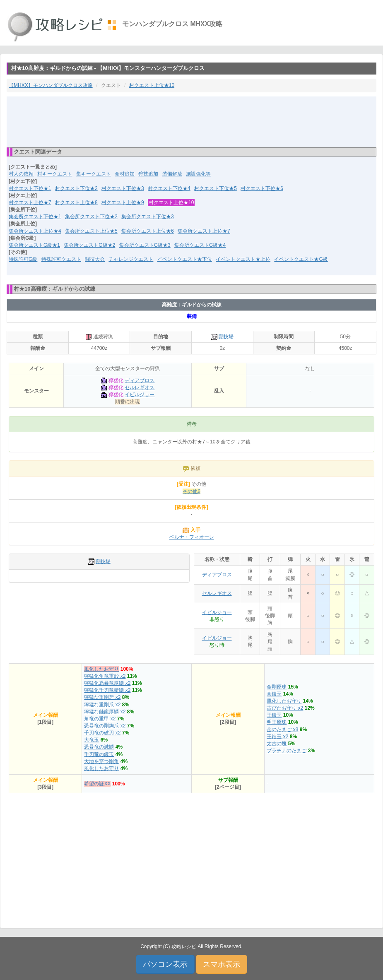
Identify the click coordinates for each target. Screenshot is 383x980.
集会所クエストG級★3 (145, 245)
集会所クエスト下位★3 (148, 217)
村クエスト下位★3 (123, 188)
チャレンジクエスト (131, 259)
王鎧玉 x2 (277, 737)
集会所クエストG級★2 (89, 245)
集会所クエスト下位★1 (35, 217)
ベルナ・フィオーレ (192, 537)
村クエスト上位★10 (152, 85)
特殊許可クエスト (61, 259)
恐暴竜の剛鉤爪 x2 (105, 726)
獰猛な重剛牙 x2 (102, 697)
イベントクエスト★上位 (243, 259)
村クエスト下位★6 (262, 188)
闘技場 (226, 337)
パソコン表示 (165, 964)
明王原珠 (277, 722)
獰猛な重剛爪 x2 (102, 705)
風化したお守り (101, 669)
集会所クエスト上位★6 (148, 231)
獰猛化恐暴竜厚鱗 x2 (107, 683)
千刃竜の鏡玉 (99, 754)
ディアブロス (140, 380)
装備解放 (172, 174)
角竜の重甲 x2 (100, 719)
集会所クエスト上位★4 (35, 231)
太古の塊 (277, 744)
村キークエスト (55, 174)
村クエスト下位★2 (76, 188)
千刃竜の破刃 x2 (102, 733)
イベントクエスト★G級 (301, 259)
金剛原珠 (277, 687)
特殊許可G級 (23, 259)
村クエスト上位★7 (30, 202)
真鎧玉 (274, 694)
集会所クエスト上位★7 (204, 231)
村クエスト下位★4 (169, 188)
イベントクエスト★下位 (185, 259)
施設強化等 (198, 174)
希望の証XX (97, 784)
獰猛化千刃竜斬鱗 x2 (107, 690)
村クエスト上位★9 (123, 202)
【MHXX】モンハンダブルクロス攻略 (51, 85)
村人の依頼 (21, 174)
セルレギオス (140, 388)
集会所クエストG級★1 (34, 245)
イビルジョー (140, 395)
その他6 (191, 491)
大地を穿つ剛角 (101, 761)
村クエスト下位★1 (30, 188)
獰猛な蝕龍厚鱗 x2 (105, 712)
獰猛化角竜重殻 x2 (105, 676)
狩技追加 (148, 174)
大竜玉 (92, 740)
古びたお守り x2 (285, 708)
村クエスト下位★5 (216, 188)
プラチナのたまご (287, 751)
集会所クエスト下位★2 (91, 217)
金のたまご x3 (282, 730)
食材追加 (125, 174)
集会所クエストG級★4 (200, 245)
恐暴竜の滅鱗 (99, 747)
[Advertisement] (192, 121)
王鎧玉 (274, 715)
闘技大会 (95, 259)
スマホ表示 (222, 964)
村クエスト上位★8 (76, 202)
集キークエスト (94, 174)
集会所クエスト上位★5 (91, 231)
